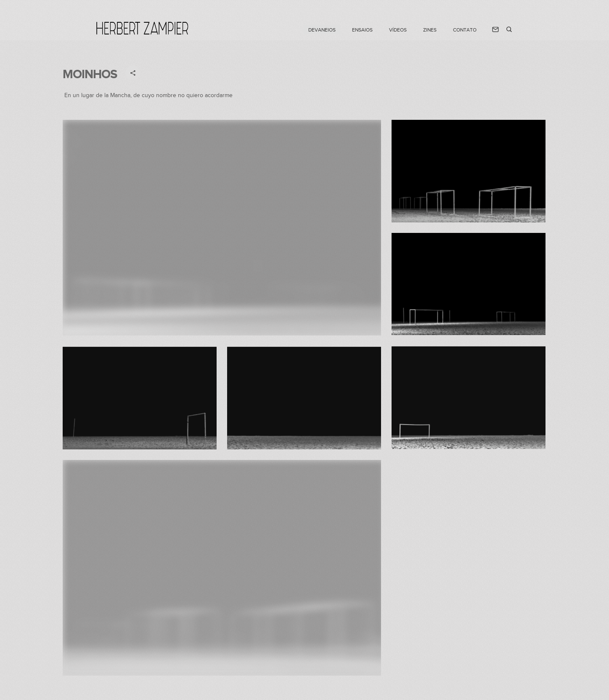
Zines (430, 30)
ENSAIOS (362, 30)
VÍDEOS (398, 30)
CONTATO (465, 30)
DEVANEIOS (322, 30)
